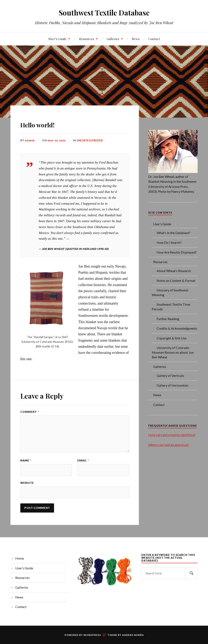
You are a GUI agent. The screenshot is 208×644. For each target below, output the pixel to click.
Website (27, 483)
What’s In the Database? (173, 233)
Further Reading (168, 319)
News (136, 39)
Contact (154, 39)
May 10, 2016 (57, 140)
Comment (30, 412)
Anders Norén (133, 636)
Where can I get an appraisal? (169, 445)
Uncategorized (90, 140)
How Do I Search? (169, 242)
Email (83, 460)
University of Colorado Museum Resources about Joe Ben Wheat (173, 352)
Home (20, 559)
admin (30, 140)
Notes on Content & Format (176, 280)
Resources (87, 39)
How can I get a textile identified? (172, 435)
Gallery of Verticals (170, 376)
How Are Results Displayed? (177, 252)
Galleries (113, 39)
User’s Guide (57, 39)
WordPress (92, 636)
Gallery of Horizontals (173, 385)
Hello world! (46, 124)
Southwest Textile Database (104, 12)
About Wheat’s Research (174, 271)
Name (26, 460)
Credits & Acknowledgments (177, 328)
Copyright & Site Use (172, 338)
